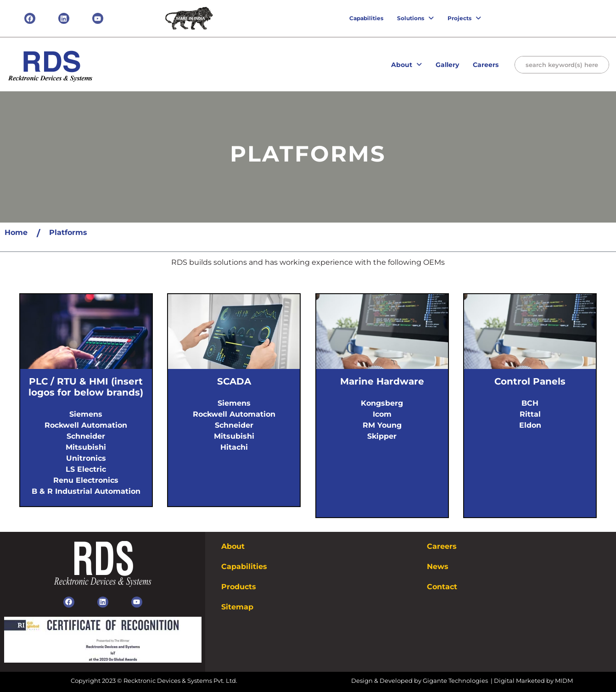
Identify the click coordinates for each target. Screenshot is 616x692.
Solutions (415, 18)
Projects (464, 18)
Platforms (68, 232)
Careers (486, 65)
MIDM (564, 681)
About (406, 65)
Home (16, 232)
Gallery (447, 65)
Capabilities (366, 18)
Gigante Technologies (456, 681)
